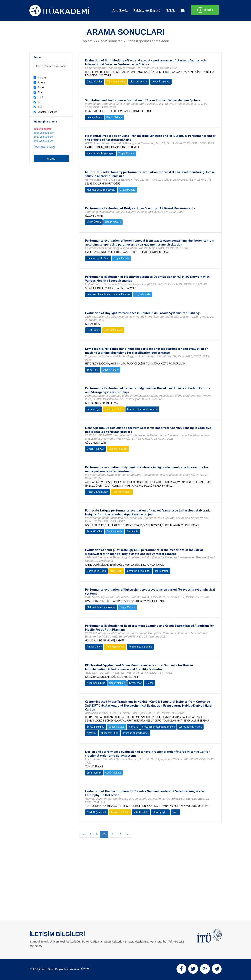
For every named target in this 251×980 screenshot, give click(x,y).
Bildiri (41, 107)
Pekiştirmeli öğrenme (140, 647)
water (176, 812)
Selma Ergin (93, 409)
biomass (133, 727)
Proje (41, 87)
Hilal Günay (93, 330)
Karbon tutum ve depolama (142, 409)
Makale (42, 78)
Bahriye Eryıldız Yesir (98, 258)
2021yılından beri (44, 141)
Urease (150, 683)
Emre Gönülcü (95, 531)
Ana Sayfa (120, 11)
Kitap (40, 92)
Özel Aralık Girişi (44, 147)
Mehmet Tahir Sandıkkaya (101, 607)
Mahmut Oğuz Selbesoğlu (101, 190)
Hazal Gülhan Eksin (97, 492)
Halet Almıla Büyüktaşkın (100, 153)
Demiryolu (133, 531)
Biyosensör (135, 683)
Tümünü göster (42, 129)
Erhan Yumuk (94, 773)
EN (183, 11)
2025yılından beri (44, 137)
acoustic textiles (161, 82)
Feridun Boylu (94, 117)
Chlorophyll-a (160, 812)
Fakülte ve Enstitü (147, 11)
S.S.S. (171, 11)
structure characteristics (136, 733)
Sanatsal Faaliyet (47, 112)
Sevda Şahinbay (95, 727)
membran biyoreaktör (138, 571)
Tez (40, 102)
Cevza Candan (95, 82)
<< (83, 834)
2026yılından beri (44, 133)
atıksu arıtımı (161, 571)
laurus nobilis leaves (190, 727)
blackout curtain (139, 82)
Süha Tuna (93, 370)
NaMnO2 (92, 733)
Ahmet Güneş (94, 647)
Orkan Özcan (94, 222)
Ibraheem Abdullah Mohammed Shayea (109, 294)
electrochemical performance (158, 727)
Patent (41, 82)
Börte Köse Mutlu (96, 571)
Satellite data (141, 812)
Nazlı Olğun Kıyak (97, 812)
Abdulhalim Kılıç (96, 683)
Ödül (40, 97)
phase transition (110, 733)
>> (128, 834)
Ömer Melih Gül (95, 449)
